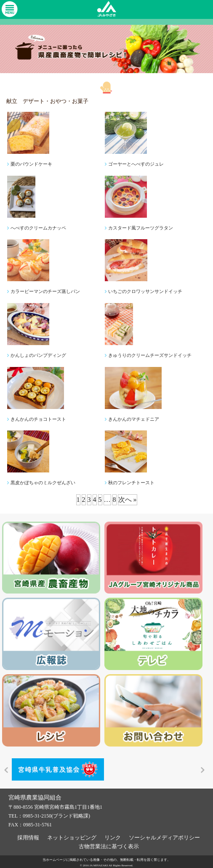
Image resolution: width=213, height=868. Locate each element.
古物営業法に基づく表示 (109, 845)
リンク (113, 836)
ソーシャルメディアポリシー (164, 836)
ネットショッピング (72, 836)
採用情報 (28, 836)
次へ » (128, 500)
